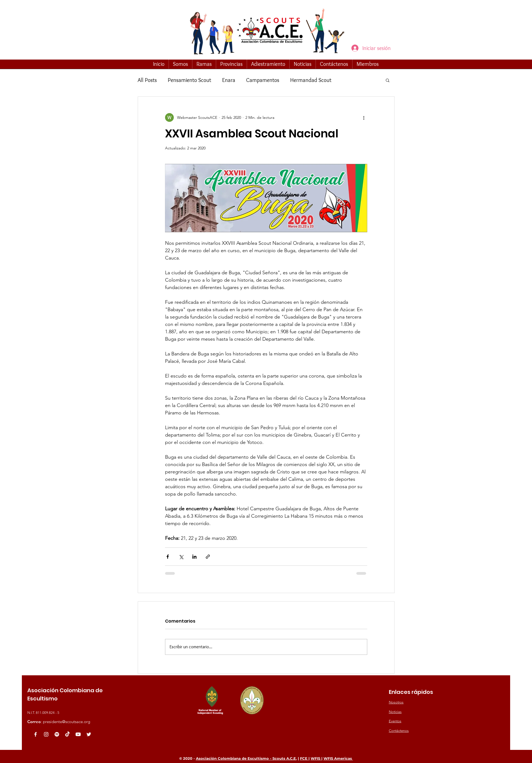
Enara (229, 80)
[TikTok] (67, 734)
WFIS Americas (338, 758)
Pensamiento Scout (189, 80)
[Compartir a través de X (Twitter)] (181, 557)
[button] (180, 64)
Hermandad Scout (311, 80)
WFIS (316, 758)
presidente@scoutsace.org (67, 722)
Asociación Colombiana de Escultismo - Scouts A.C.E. (246, 758)
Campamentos (263, 80)
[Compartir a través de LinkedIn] (194, 557)
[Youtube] (78, 734)
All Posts (147, 80)
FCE (304, 758)
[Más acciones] (364, 117)
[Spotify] (57, 734)
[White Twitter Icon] (89, 734)
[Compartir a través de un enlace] (208, 557)
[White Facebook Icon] (36, 734)
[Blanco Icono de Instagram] (46, 734)
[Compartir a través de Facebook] (168, 557)
